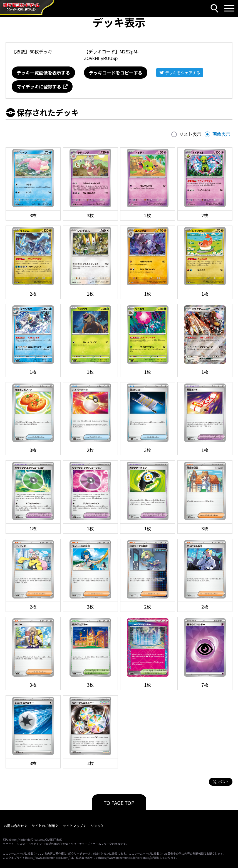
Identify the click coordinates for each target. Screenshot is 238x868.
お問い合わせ (14, 826)
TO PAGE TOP (119, 803)
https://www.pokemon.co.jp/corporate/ (125, 858)
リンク (96, 826)
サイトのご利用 (43, 826)
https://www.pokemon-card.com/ (48, 858)
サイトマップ (73, 826)
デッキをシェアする (183, 73)
